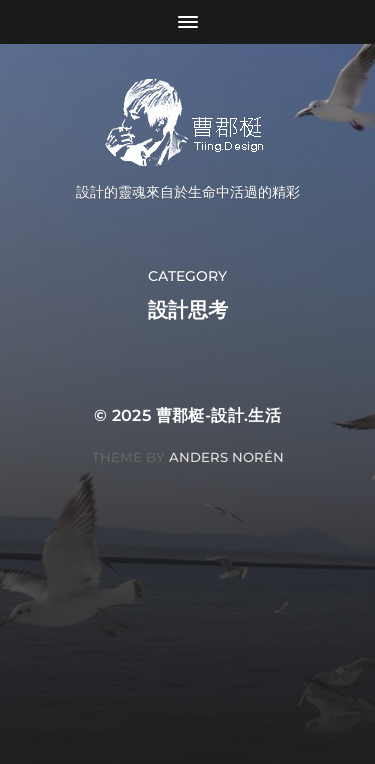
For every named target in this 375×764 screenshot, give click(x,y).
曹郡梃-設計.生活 (219, 415)
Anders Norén (226, 457)
